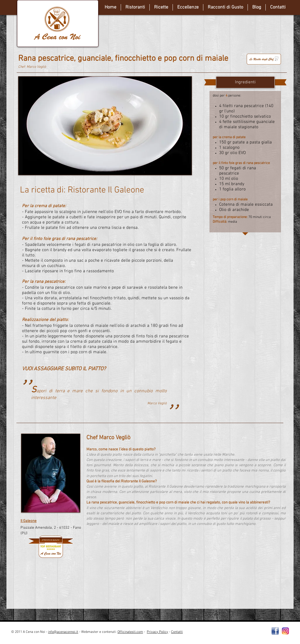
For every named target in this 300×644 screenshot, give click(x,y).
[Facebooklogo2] (275, 631)
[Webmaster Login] (233, 634)
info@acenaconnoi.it (63, 632)
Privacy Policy (157, 632)
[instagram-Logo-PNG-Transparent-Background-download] (285, 631)
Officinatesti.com (130, 632)
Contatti (177, 632)
